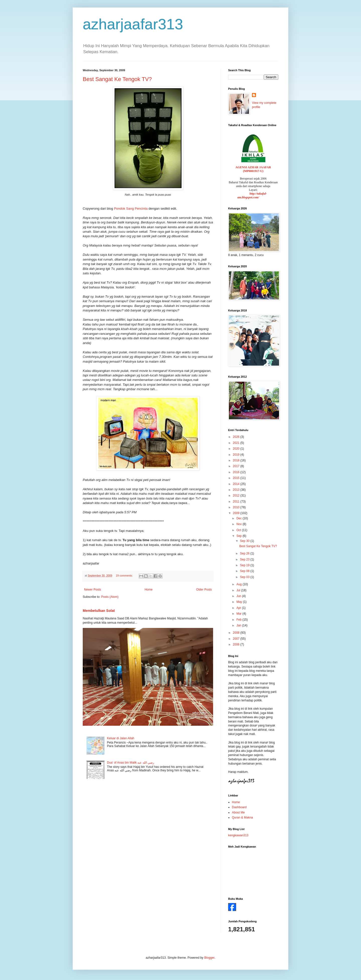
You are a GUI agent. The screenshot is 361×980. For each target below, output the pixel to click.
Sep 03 (245, 577)
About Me (238, 812)
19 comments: (125, 576)
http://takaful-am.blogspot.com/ (252, 195)
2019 (237, 455)
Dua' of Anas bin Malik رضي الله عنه (131, 763)
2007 (237, 639)
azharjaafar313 (133, 24)
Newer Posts (93, 590)
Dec (240, 518)
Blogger (209, 958)
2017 (237, 466)
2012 (237, 496)
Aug (240, 584)
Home (149, 590)
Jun (239, 596)
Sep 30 (245, 541)
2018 (237, 460)
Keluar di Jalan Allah (121, 738)
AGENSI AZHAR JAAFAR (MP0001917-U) (253, 169)
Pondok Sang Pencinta (131, 209)
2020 (237, 449)
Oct (239, 530)
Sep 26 (245, 553)
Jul (239, 590)
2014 (237, 484)
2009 (237, 513)
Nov (240, 524)
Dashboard (239, 807)
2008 (237, 633)
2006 (237, 644)
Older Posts (204, 590)
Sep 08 (245, 571)
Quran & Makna (242, 818)
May (240, 602)
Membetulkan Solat (99, 611)
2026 (237, 437)
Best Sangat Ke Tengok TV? (117, 79)
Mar (239, 614)
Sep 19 (245, 565)
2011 (237, 502)
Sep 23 (245, 559)
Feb (239, 620)
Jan (239, 625)
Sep (240, 536)
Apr (239, 608)
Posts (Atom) (110, 597)
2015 (237, 478)
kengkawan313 (238, 835)
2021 (237, 443)
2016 (237, 472)
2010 (237, 507)
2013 (237, 490)
